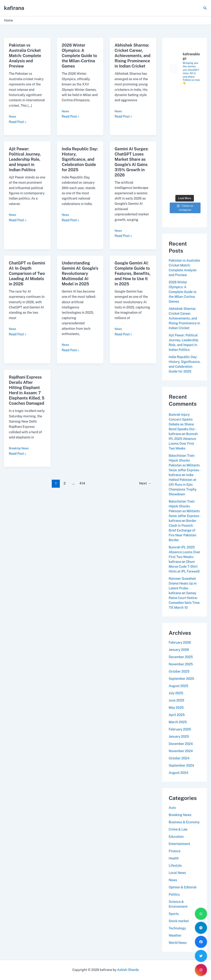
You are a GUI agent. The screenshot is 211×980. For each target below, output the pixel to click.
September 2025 (181, 679)
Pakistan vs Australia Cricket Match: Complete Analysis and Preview (25, 56)
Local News (177, 873)
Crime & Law (178, 829)
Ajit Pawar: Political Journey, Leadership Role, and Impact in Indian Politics (25, 159)
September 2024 (181, 765)
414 (82, 483)
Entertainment (179, 844)
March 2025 (178, 722)
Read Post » (18, 122)
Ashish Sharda (128, 970)
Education (176, 837)
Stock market (179, 921)
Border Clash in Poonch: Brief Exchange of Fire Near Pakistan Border (183, 530)
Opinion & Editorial (183, 887)
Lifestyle (175, 866)
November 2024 (181, 751)
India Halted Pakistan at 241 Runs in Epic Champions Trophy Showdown (183, 485)
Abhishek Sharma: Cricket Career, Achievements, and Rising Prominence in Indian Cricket (132, 56)
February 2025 (180, 729)
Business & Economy (184, 822)
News (12, 117)
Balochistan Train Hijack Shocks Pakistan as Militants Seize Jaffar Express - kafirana (184, 465)
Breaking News (19, 448)
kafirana (14, 8)
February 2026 (180, 643)
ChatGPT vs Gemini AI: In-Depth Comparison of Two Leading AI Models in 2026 (27, 273)
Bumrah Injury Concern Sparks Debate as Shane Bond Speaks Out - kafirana (182, 424)
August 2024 (178, 773)
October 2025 (179, 671)
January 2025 (179, 737)
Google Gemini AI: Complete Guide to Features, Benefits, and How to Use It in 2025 (132, 273)
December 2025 (181, 657)
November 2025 (181, 664)
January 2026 (179, 650)
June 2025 (176, 700)
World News (178, 943)
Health (174, 858)
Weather (175, 935)
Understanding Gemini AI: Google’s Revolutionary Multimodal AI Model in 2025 (80, 273)
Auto (172, 808)
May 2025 (176, 708)
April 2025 (177, 715)
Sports (174, 914)
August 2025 (178, 686)
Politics (174, 894)
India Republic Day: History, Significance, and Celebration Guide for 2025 (80, 159)
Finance (175, 851)
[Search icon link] (205, 8)
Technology (177, 928)
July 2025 (176, 693)
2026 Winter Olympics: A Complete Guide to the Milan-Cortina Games (79, 56)
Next (145, 483)
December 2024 (181, 744)
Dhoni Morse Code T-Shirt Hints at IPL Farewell (184, 567)
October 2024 (179, 758)
